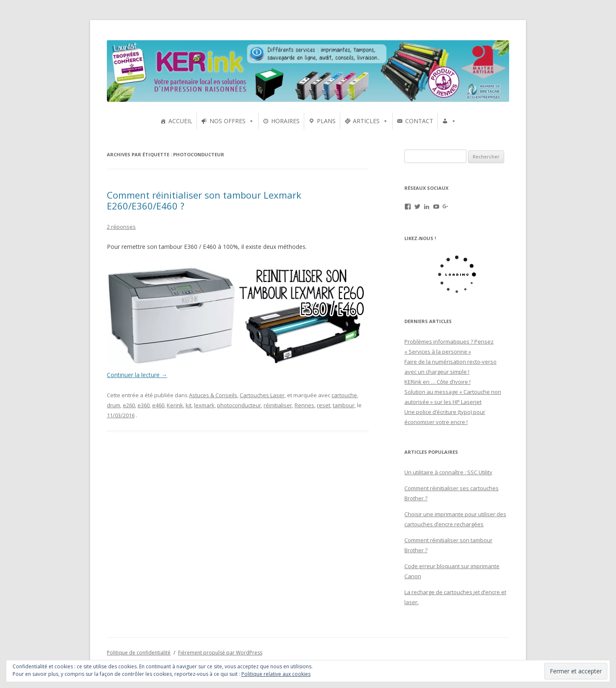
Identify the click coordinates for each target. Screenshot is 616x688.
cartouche (344, 395)
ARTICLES (366, 121)
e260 (129, 405)
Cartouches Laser (262, 395)
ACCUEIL (180, 121)
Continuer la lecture (137, 375)
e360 (144, 405)
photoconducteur (239, 405)
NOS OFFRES (228, 121)
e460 (158, 405)
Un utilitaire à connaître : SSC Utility (448, 472)
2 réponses (121, 227)
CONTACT (419, 121)
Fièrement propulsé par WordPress (220, 653)
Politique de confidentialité (139, 653)
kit (189, 405)
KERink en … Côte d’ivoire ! (437, 382)
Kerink (175, 405)
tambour (344, 405)
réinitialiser (278, 405)
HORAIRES (285, 121)
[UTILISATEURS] (449, 121)
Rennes (304, 405)
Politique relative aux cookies (276, 674)
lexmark (204, 405)
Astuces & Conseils (213, 395)
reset (324, 405)
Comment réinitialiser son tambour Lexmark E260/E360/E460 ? (204, 200)
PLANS (326, 121)
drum (114, 405)
